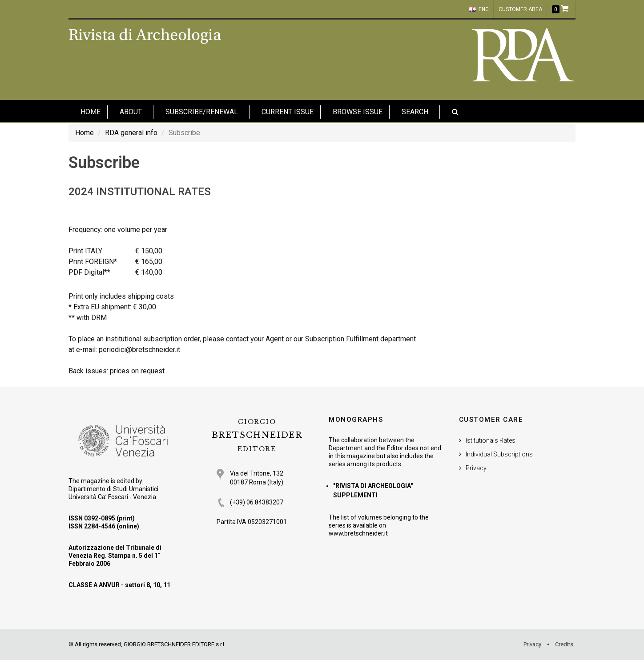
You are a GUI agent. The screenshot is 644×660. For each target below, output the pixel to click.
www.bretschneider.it (358, 533)
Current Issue (288, 112)
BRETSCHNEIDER (257, 435)
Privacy (476, 468)
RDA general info (131, 133)
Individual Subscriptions (499, 454)
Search (415, 112)
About (131, 112)
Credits (564, 644)
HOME (91, 112)
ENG (479, 9)
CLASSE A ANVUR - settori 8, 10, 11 (119, 585)
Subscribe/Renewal (202, 112)
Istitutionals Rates (491, 440)
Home (85, 133)
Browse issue (358, 112)
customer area (520, 9)
